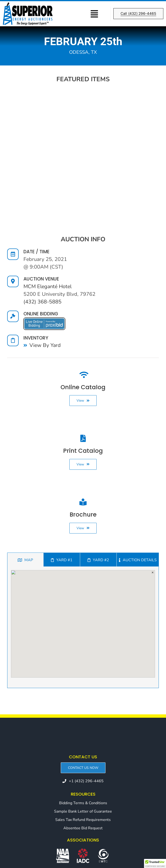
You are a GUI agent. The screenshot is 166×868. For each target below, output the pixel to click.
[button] (155, 863)
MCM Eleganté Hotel (47, 286)
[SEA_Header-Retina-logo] (28, 5)
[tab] (25, 560)
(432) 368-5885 (42, 302)
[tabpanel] (83, 627)
